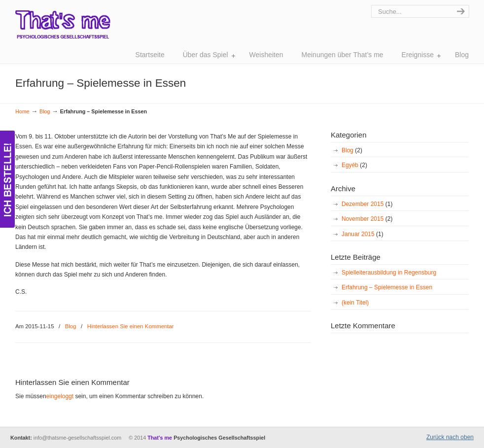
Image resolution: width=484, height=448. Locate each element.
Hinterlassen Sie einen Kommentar (131, 326)
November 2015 (367, 219)
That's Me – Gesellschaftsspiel (63, 30)
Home (22, 111)
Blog (45, 111)
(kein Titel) (355, 303)
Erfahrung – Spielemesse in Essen (387, 287)
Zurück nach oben (450, 437)
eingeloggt (60, 396)
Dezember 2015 (367, 204)
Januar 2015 (363, 234)
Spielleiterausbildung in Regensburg (389, 273)
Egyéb (354, 165)
